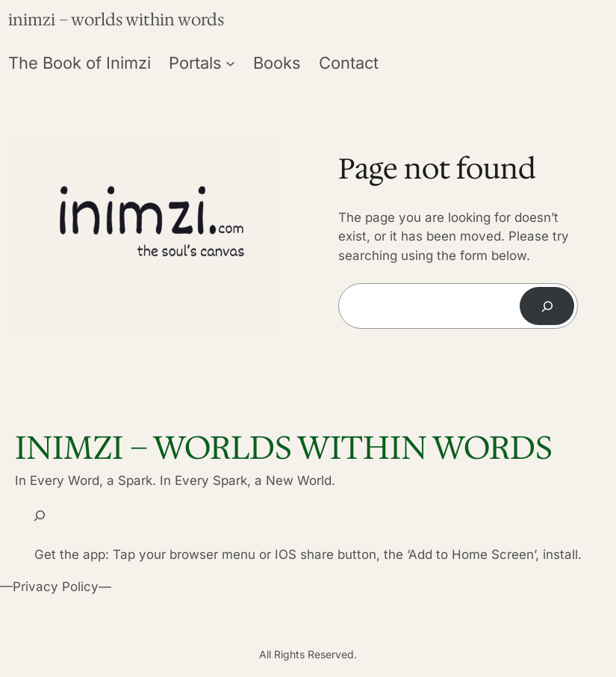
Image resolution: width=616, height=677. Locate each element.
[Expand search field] (39, 516)
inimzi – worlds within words (116, 20)
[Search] (547, 306)
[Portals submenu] (230, 62)
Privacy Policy (56, 587)
